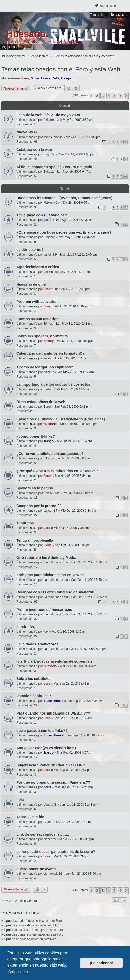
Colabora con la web (34, 150)
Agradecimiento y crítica (38, 267)
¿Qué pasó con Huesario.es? (42, 215)
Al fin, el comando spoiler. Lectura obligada (54, 167)
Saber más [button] (18, 972)
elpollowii (50, 839)
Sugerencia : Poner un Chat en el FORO (51, 765)
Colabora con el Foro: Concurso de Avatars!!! (56, 592)
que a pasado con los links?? (42, 731)
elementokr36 (53, 874)
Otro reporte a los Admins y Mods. (46, 558)
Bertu (47, 389)
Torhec (48, 324)
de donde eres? (30, 250)
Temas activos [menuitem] (120, 15)
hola (20, 800)
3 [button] (103, 96)
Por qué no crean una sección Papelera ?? (53, 782)
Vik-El (48, 458)
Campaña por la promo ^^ (39, 506)
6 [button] (120, 96)
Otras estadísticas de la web (41, 402)
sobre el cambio (30, 817)
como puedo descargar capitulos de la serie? (56, 852)
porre (48, 220)
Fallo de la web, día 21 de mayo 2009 (48, 115)
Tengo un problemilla (35, 540)
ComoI (48, 822)
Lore (26, 78)
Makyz (48, 203)
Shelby (49, 341)
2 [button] (97, 96)
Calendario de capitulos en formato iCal (51, 353)
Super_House (40, 78)
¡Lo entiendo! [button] (101, 963)
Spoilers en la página (35, 488)
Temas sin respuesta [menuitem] (100, 15)
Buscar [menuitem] (13, 47)
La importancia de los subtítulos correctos (53, 384)
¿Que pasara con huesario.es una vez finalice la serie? (64, 232)
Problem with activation (37, 302)
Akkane (49, 120)
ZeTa (55, 78)
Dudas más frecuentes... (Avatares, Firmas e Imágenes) (64, 198)
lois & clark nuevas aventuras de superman (54, 661)
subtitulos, (26, 627)
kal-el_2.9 (50, 255)
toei (46, 632)
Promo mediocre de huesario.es (44, 610)
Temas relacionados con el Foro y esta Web (61, 69)
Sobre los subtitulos (34, 679)
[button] (126, 96)
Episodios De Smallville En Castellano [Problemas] (61, 419)
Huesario (50, 424)
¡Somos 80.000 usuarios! (38, 319)
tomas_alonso (53, 137)
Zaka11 (49, 172)
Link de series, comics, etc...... (43, 834)
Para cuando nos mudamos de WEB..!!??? (53, 713)
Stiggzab (50, 154)
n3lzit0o (49, 372)
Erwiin (48, 493)
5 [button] (114, 96)
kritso (47, 358)
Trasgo (66, 78)
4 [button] (109, 96)
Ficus (48, 476)
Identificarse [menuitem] (105, 6)
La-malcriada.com (56, 562)
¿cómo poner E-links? (36, 436)
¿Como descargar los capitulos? (45, 367)
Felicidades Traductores (37, 644)
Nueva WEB (27, 132)
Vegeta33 (50, 805)
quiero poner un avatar (36, 869)
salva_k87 (50, 511)
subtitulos (25, 523)
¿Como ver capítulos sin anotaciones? (50, 454)
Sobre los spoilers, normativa (42, 336)
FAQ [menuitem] (3, 47)
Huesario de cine (31, 284)
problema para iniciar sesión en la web (50, 575)
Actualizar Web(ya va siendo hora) (46, 748)
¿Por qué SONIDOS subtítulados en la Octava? (57, 471)
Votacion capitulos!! (34, 696)
